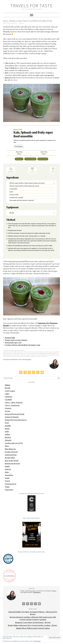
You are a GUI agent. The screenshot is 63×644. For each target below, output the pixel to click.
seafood (8, 469)
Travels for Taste (32, 6)
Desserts (8, 408)
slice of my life (37, 355)
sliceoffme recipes (48, 355)
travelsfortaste (44, 356)
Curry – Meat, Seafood (14, 403)
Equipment (32, 170)
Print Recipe (19, 146)
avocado (11, 352)
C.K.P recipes (10, 391)
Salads (7, 466)
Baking (8, 385)
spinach (10, 356)
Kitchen (8, 437)
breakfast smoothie (17, 352)
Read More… (37, 592)
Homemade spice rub (13, 343)
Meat (7, 446)
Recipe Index (17, 350)
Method (53, 170)
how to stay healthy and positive (30, 353)
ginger (8, 353)
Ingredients (11, 170)
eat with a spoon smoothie (33, 352)
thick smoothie (20, 356)
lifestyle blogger (43, 353)
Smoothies (22, 350)
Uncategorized (10, 484)
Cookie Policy (37, 641)
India (7, 432)
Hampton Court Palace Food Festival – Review (33, 623)
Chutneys (9, 397)
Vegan (7, 487)
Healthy (12, 350)
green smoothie (13, 353)
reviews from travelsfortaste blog (27, 355)
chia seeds (25, 352)
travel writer (38, 356)
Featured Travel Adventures (16, 420)
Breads (8, 388)
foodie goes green (52, 352)
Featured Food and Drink (15, 414)
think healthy (26, 356)
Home (7, 429)
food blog (41, 352)
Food (9, 350)
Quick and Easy (11, 455)
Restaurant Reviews (12, 464)
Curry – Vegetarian (12, 405)
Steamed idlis (10, 338)
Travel (7, 481)
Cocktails (8, 400)
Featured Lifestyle (12, 417)
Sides (7, 472)
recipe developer (16, 355)
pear (11, 355)
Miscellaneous (10, 449)
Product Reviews (11, 452)
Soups (7, 478)
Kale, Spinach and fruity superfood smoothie (28, 21)
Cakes (7, 394)
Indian (7, 434)
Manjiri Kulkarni (7, 355)
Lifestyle (8, 440)
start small (14, 356)
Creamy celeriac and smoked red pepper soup (22, 345)
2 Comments (21, 23)
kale (38, 353)
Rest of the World (12, 461)
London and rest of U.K (14, 443)
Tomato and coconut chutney (16, 340)
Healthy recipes (20, 353)
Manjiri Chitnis (55, 353)
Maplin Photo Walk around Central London (33, 628)
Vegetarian (9, 490)
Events (7, 411)
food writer (46, 352)
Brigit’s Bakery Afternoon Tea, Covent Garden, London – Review (33, 625)
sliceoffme (42, 355)
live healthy (49, 353)
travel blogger (32, 356)
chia (22, 352)
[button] (54, 183)
